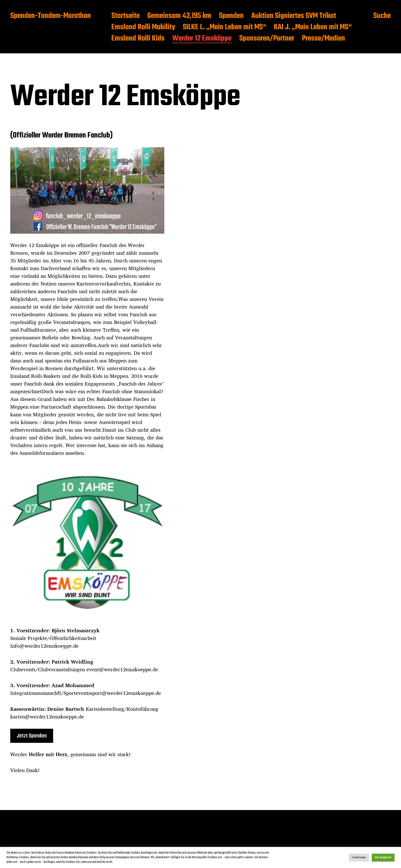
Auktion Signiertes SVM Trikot (294, 16)
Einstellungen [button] (359, 857)
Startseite (126, 16)
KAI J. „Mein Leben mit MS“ (313, 27)
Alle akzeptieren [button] (383, 857)
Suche (382, 16)
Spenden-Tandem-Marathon (51, 16)
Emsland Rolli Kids (138, 39)
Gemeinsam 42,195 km (179, 16)
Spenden (231, 16)
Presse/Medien (323, 39)
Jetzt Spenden (32, 736)
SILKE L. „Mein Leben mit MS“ (225, 27)
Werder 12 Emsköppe (202, 39)
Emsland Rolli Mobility (143, 27)
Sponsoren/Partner (267, 39)
